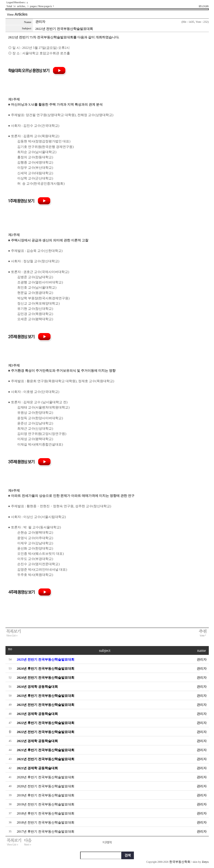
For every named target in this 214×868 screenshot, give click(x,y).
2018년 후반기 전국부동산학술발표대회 (46, 813)
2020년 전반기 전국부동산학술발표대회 (46, 786)
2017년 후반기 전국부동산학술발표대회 (46, 832)
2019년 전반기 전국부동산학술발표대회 (46, 804)
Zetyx (205, 862)
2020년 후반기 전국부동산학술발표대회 (46, 777)
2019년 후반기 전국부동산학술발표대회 (46, 795)
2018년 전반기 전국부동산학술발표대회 (46, 822)
